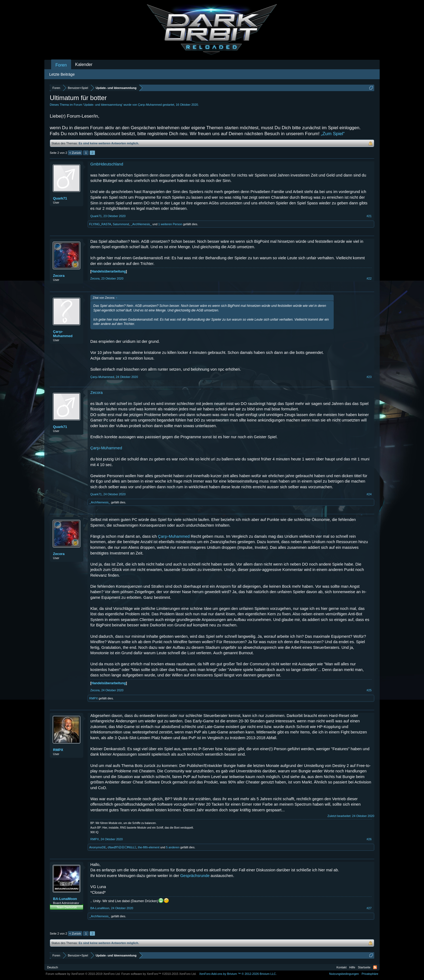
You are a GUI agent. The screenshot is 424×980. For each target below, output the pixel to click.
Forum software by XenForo (83, 974)
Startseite (364, 967)
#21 (369, 216)
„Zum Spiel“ (333, 134)
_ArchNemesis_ (141, 224)
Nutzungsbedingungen (344, 974)
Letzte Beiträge (62, 74)
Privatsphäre (370, 974)
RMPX (94, 698)
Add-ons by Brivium (238, 974)
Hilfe (352, 967)
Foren (61, 65)
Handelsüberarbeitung (109, 271)
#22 (369, 278)
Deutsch (52, 967)
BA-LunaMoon (65, 899)
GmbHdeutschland (107, 164)
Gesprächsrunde (195, 876)
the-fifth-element (149, 847)
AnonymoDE (98, 847)
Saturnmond (121, 224)
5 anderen (173, 847)
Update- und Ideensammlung (103, 105)
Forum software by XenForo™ (159, 974)
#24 (369, 494)
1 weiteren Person (170, 224)
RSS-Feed (375, 967)
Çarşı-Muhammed (150, 105)
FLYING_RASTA (100, 224)
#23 (369, 377)
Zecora (59, 276)
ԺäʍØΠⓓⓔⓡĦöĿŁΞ (122, 847)
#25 (369, 690)
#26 (369, 839)
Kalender (84, 64)
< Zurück (75, 153)
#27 (369, 908)
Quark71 (60, 198)
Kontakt (341, 967)
